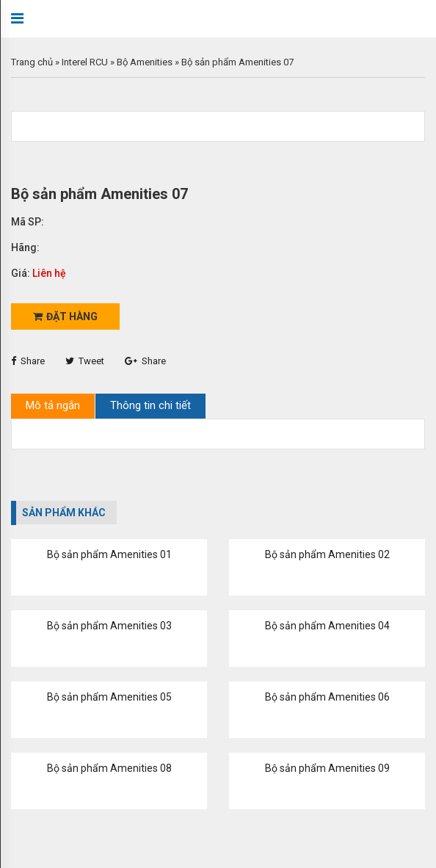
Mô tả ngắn (53, 405)
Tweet (85, 361)
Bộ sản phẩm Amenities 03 (109, 626)
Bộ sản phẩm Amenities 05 (109, 697)
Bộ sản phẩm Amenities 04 (327, 626)
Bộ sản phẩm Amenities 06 (327, 697)
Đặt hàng (65, 317)
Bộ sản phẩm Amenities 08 (109, 768)
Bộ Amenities (145, 62)
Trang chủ (32, 62)
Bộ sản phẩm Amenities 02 (327, 554)
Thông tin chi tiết (150, 405)
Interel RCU (85, 62)
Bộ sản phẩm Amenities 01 (109, 554)
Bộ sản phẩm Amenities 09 (327, 768)
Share (28, 361)
